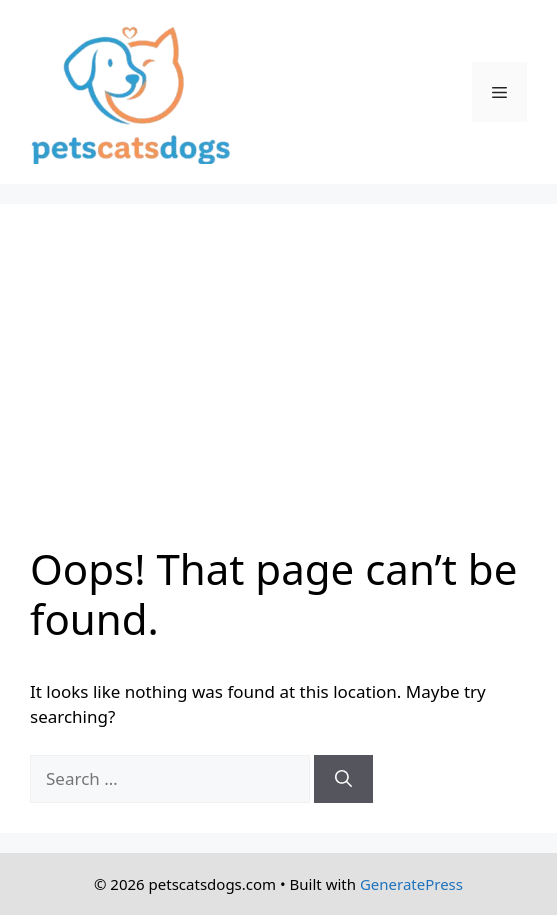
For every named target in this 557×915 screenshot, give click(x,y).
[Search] (343, 779)
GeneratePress (411, 884)
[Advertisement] (278, 384)
